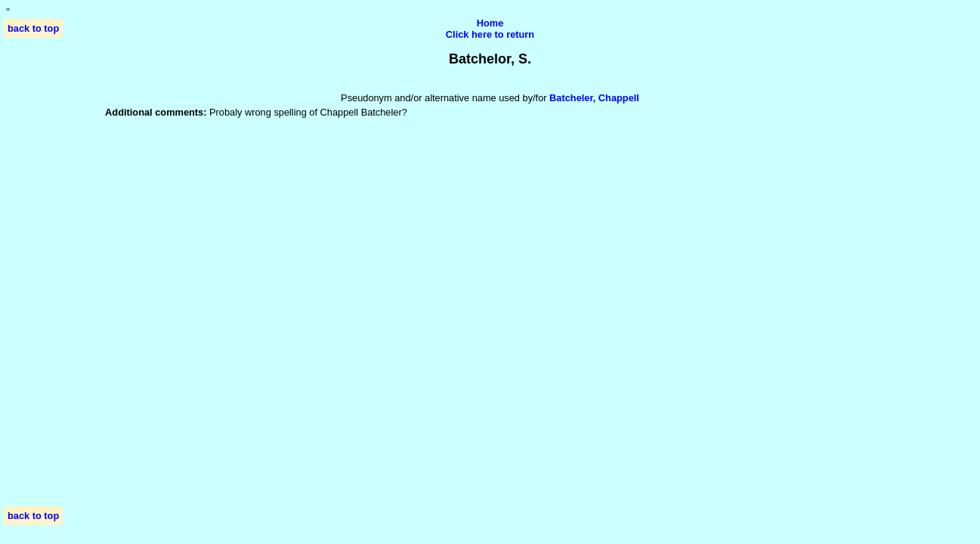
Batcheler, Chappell (594, 98)
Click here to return (490, 34)
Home (490, 23)
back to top (33, 28)
